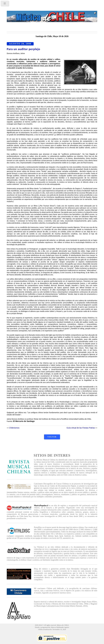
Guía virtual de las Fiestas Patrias (81, 428)
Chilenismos (14, 428)
